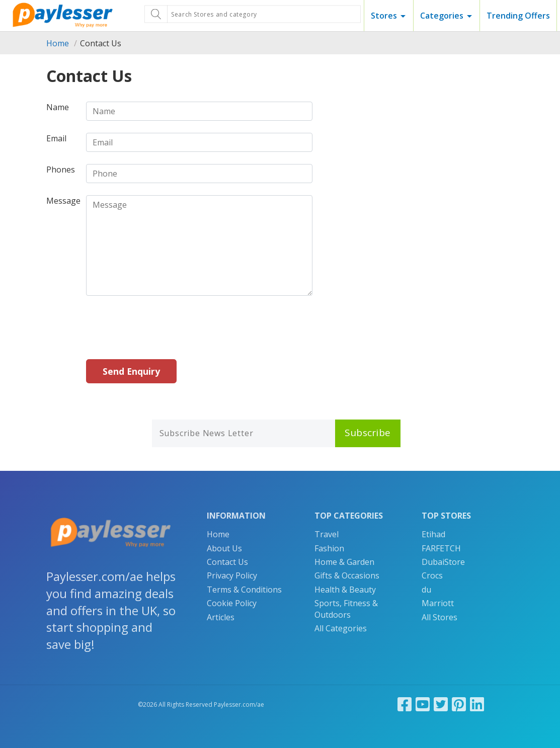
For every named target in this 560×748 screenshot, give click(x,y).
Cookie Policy (232, 603)
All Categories (341, 628)
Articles (221, 617)
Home (58, 43)
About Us (224, 548)
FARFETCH (441, 548)
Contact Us (227, 562)
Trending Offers (518, 16)
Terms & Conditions (244, 590)
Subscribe (368, 433)
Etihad (433, 534)
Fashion (329, 548)
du (426, 590)
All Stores (439, 617)
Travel (327, 534)
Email (56, 138)
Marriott (438, 603)
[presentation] (163, 327)
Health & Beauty (345, 590)
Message (63, 201)
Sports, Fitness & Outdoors (346, 609)
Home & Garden (344, 562)
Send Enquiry (131, 371)
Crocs (432, 575)
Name (58, 107)
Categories (442, 16)
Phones (61, 170)
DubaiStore (443, 562)
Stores (384, 16)
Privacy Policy (232, 575)
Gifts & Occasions (347, 575)
